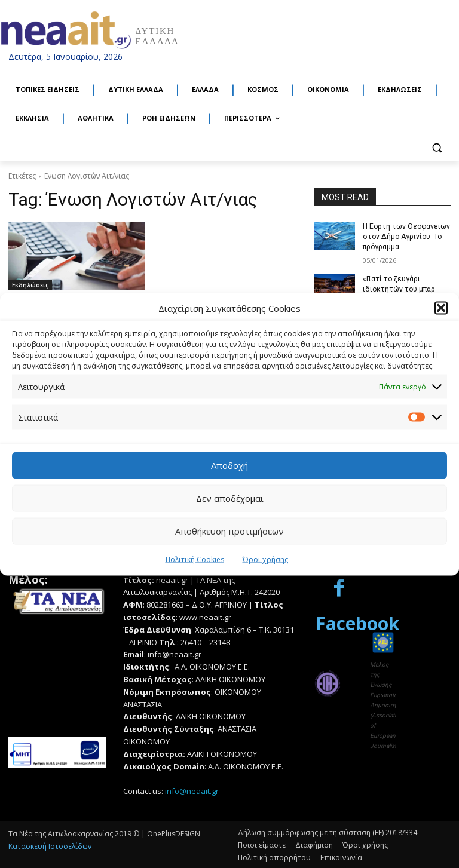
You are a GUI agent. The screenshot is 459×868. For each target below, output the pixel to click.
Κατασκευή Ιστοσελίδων (50, 846)
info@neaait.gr (192, 790)
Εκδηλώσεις (30, 285)
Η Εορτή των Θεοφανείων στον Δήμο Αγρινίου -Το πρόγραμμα (406, 237)
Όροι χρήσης (265, 559)
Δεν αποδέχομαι (230, 498)
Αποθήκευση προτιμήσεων (229, 531)
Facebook (357, 623)
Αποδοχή (229, 465)
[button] (441, 308)
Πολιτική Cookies (195, 559)
